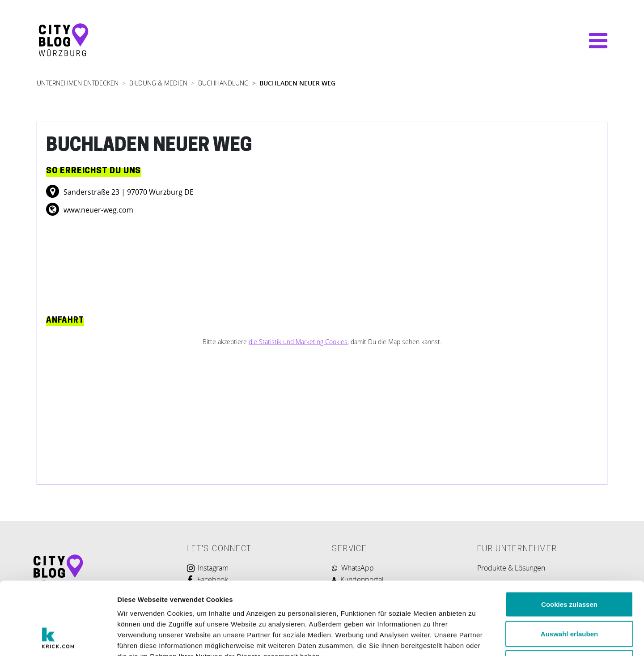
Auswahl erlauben (569, 568)
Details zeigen (476, 638)
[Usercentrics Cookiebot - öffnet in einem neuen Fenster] (58, 639)
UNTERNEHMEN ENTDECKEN (78, 83)
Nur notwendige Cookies (569, 597)
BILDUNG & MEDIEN (158, 83)
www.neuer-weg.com (97, 210)
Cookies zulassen (569, 539)
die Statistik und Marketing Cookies (298, 342)
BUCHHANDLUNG (223, 83)
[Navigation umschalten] (594, 41)
